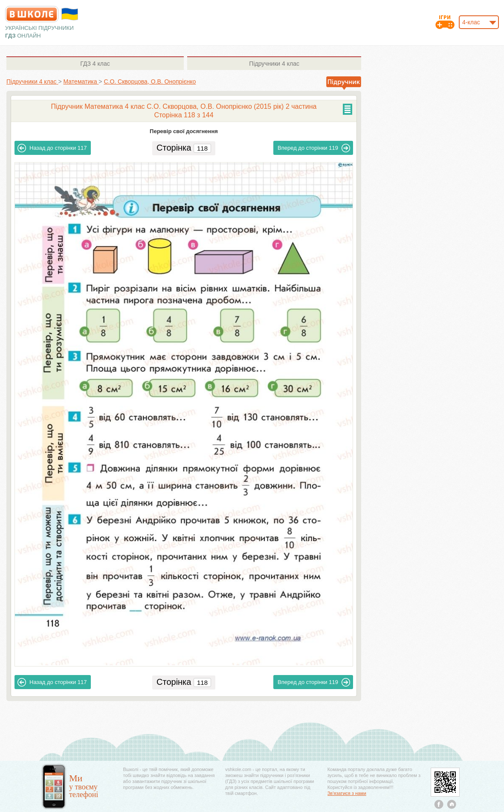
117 (52, 148)
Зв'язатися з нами (347, 793)
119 (314, 148)
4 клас (95, 64)
